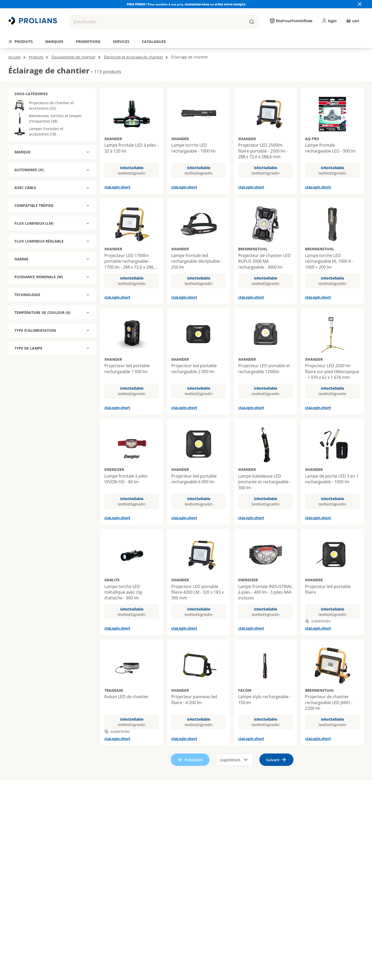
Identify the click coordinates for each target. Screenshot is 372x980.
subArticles (318, 621)
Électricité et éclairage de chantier (133, 57)
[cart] (352, 21)
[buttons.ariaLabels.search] (252, 22)
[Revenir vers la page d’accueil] (33, 21)
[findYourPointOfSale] (291, 21)
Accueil (14, 57)
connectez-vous (197, 4)
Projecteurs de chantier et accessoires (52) (44, 105)
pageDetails (234, 760)
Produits (36, 57)
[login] (329, 21)
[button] (164, 22)
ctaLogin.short (117, 187)
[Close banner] (360, 4)
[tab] (21, 42)
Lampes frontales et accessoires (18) (39, 131)
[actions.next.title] (364, 33)
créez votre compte (230, 4)
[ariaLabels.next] (276, 760)
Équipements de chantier (74, 57)
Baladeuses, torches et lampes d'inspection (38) (48, 118)
